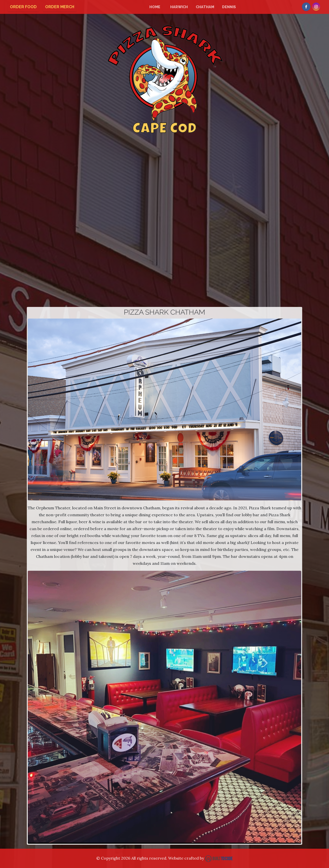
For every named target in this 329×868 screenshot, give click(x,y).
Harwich (179, 7)
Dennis (229, 7)
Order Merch (60, 7)
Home (155, 7)
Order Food (23, 7)
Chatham (205, 7)
